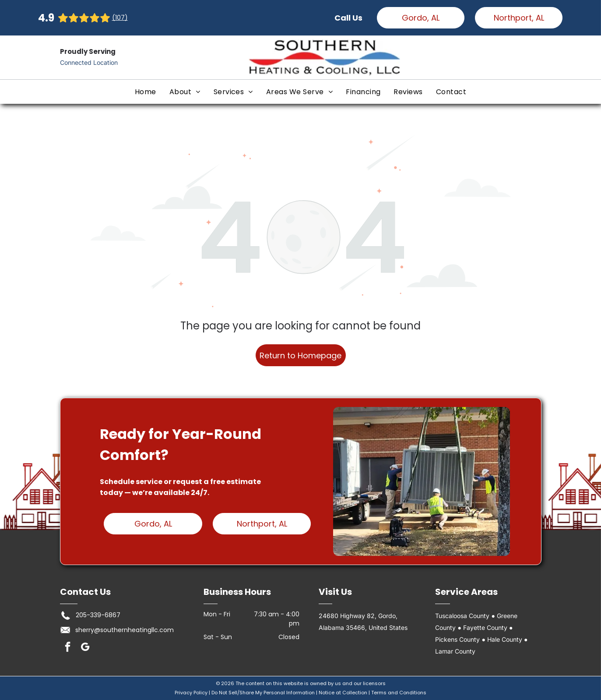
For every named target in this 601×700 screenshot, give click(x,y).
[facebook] (68, 648)
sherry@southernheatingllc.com (125, 630)
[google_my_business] (85, 648)
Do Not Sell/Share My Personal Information (263, 693)
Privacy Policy (191, 693)
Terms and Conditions (399, 693)
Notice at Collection (343, 693)
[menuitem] (146, 92)
